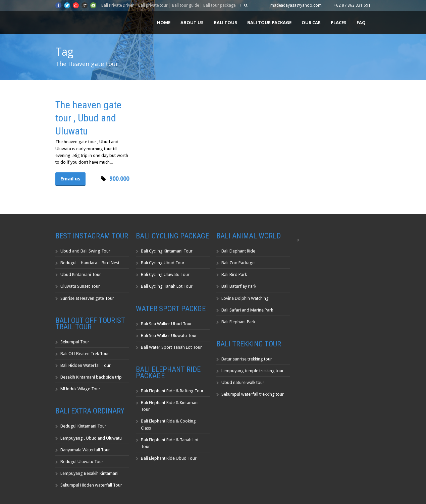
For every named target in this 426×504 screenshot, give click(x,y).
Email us (70, 179)
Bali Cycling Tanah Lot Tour (167, 286)
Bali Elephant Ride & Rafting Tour (172, 391)
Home (164, 22)
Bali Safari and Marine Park (247, 310)
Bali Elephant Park (238, 322)
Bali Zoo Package (238, 263)
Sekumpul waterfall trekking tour (253, 394)
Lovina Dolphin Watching (245, 298)
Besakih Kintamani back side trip (91, 377)
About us (192, 22)
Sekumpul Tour (75, 342)
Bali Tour (225, 22)
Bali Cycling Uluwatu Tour (165, 274)
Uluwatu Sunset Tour (80, 286)
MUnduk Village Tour (80, 389)
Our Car (311, 22)
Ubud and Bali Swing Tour (85, 251)
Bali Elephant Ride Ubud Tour (169, 458)
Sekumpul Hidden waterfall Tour (91, 485)
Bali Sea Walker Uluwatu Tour (169, 335)
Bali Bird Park (234, 274)
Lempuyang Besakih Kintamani (89, 473)
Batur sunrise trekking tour (247, 359)
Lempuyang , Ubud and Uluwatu (91, 438)
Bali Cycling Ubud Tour (163, 263)
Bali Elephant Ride (238, 251)
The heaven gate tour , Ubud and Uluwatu (88, 118)
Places (339, 22)
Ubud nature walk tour (243, 382)
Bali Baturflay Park (239, 286)
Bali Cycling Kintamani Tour (167, 251)
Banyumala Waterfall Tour (85, 450)
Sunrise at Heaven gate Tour (87, 298)
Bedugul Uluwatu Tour (82, 462)
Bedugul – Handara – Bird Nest (90, 263)
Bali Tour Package (269, 22)
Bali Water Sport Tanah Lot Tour (171, 347)
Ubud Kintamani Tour (81, 274)
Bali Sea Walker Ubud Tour (166, 324)
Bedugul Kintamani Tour (83, 426)
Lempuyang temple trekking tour (253, 371)
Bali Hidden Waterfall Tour (86, 365)
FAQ (361, 22)
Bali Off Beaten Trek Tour (85, 354)
